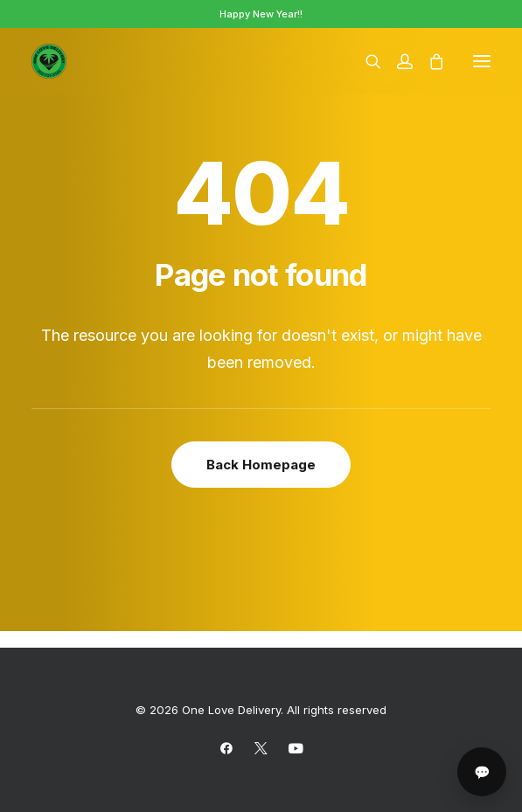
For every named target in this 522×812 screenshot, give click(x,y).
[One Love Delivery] (49, 61)
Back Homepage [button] (261, 465)
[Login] (397, 61)
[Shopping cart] (428, 61)
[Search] (365, 61)
